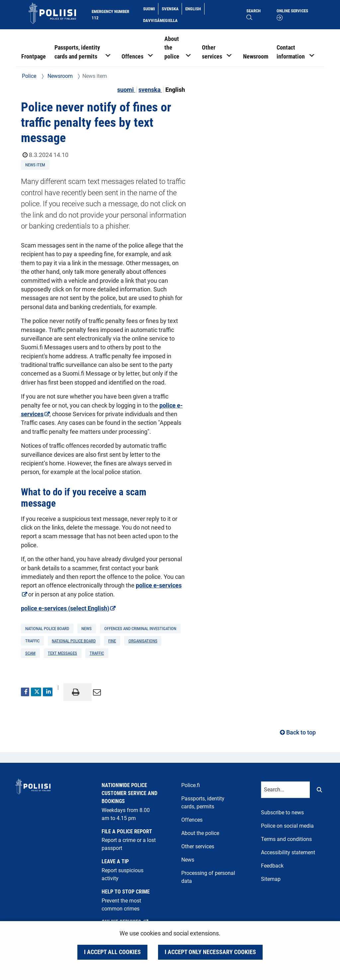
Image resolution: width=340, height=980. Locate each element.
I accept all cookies (112, 952)
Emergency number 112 (110, 15)
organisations (143, 641)
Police (29, 76)
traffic (97, 653)
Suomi (151, 8)
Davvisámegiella (160, 20)
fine (112, 641)
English (195, 8)
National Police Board (74, 641)
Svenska (172, 8)
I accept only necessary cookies (210, 952)
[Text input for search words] (286, 790)
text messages (62, 653)
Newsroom (59, 76)
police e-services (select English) (101, 608)
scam (30, 653)
